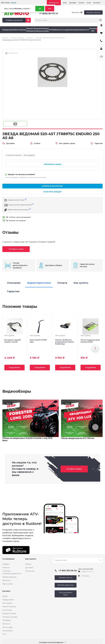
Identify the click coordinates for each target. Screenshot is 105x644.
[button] (95, 348)
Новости (6, 568)
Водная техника (9, 613)
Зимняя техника (9, 607)
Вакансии (7, 580)
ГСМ (4, 634)
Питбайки (7, 620)
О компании (8, 559)
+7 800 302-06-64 (68, 571)
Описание (14, 283)
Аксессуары (7, 627)
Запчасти (6, 624)
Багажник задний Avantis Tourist (13, 341)
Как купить (81, 283)
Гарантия (13, 291)
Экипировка (8, 631)
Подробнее (14, 367)
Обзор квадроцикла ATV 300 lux (78, 438)
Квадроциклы (8, 600)
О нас (89, 3)
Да (40, 9)
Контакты (97, 3)
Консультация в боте (66, 594)
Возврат (6, 564)
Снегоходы (7, 610)
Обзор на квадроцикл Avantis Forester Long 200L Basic (28, 439)
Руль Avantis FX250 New (38, 341)
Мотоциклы (7, 603)
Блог (65, 3)
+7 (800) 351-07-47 (49, 14)
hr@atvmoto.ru (87, 571)
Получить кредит (52, 192)
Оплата (81, 3)
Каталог (6, 591)
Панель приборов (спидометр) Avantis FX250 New (64, 342)
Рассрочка (55, 3)
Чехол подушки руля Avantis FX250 (90, 341)
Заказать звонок (93, 12)
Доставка (73, 3)
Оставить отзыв (16, 249)
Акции (5, 596)
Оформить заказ (53, 164)
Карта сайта (7, 584)
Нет (50, 9)
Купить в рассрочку (52, 186)
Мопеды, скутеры (10, 617)
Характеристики (39, 283)
